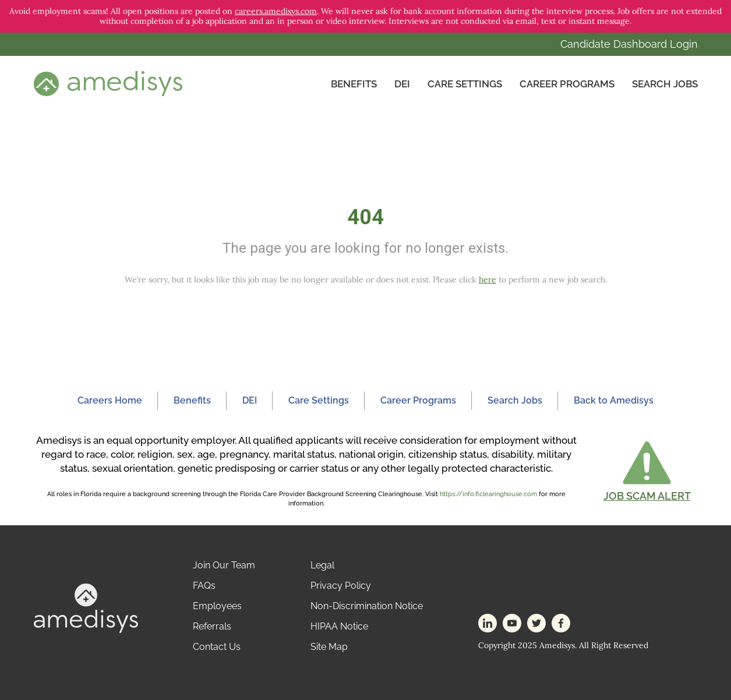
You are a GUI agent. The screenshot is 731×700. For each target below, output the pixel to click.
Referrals (212, 626)
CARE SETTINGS (465, 84)
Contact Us (217, 647)
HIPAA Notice (339, 626)
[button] (647, 471)
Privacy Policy (341, 586)
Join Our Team (224, 565)
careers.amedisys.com (276, 11)
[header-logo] (108, 83)
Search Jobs (665, 84)
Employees (217, 606)
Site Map (329, 647)
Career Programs (567, 84)
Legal (322, 565)
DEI (402, 84)
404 (365, 217)
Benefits (354, 84)
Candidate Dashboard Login (629, 44)
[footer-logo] (86, 608)
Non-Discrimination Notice (367, 606)
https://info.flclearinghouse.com (488, 494)
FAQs (204, 586)
